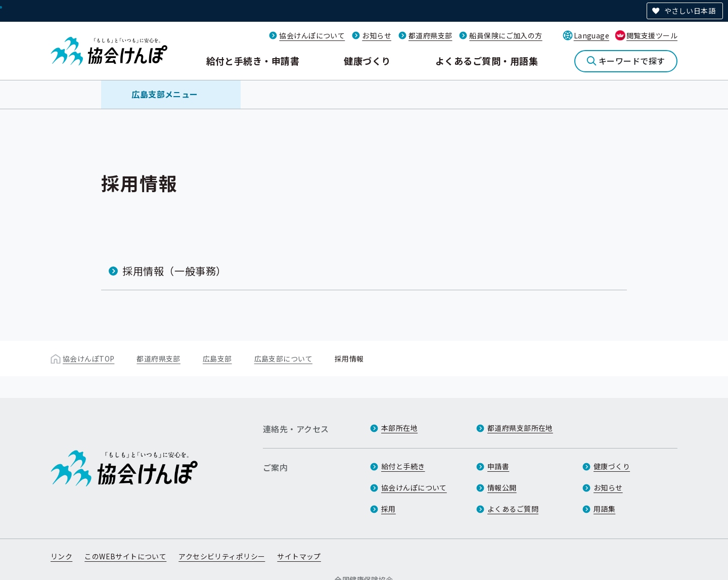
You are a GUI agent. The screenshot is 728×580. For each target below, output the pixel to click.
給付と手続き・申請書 (253, 61)
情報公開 (502, 487)
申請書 (498, 466)
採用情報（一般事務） (174, 271)
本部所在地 (399, 428)
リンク (61, 556)
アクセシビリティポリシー (222, 556)
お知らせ (377, 35)
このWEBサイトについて (125, 556)
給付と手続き (403, 466)
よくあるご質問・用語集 (487, 61)
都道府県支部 (430, 35)
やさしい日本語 (690, 11)
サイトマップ (299, 556)
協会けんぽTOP (88, 359)
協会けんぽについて (312, 35)
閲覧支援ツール (652, 35)
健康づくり (367, 61)
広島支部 (217, 359)
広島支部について (283, 359)
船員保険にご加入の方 (506, 35)
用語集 (604, 509)
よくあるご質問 (513, 509)
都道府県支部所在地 (520, 428)
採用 (389, 509)
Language (591, 35)
